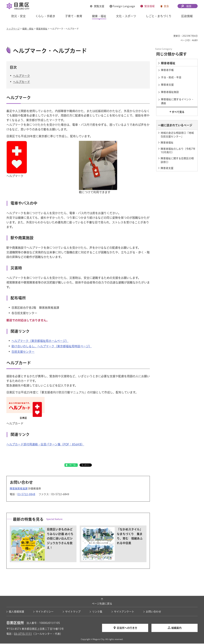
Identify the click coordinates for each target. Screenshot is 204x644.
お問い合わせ (153, 612)
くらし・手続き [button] (45, 16)
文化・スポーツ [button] (126, 16)
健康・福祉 (28, 29)
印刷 (170, 36)
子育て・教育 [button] (74, 16)
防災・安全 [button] (18, 16)
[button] (97, 6)
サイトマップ (73, 612)
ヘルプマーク (21, 76)
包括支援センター (23, 352)
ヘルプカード (21, 82)
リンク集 (97, 612)
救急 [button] (166, 6)
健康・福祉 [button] (99, 16)
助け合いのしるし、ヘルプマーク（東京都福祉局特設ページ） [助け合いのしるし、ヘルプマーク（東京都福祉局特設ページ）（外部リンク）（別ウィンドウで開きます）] (52, 347)
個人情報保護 (16, 612)
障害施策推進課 (19, 489)
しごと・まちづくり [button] (159, 16)
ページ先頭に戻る (102, 604)
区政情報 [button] (187, 16)
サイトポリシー (45, 612)
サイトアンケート (124, 612)
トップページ (13, 29)
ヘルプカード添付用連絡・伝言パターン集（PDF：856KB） (45, 445)
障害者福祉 (42, 29)
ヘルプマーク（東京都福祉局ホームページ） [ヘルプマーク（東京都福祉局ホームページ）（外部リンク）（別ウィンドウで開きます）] (40, 341)
